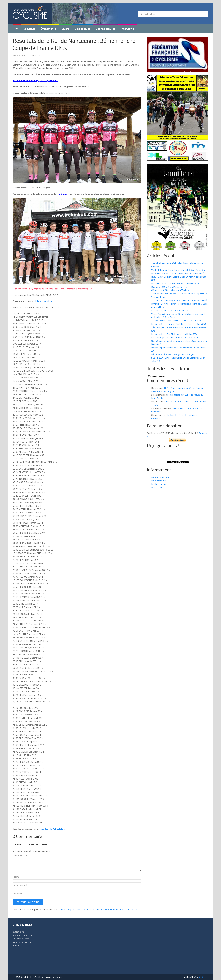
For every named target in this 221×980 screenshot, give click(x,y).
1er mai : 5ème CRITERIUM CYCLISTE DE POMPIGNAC (177, 317)
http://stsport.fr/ (43, 298)
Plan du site (157, 484)
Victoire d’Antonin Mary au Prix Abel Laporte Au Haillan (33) (179, 297)
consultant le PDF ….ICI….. (51, 825)
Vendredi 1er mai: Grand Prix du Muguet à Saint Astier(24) (178, 267)
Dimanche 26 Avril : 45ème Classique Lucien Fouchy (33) (178, 270)
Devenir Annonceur (160, 474)
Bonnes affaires (106, 25)
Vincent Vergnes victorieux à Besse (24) (170, 307)
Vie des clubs (82, 25)
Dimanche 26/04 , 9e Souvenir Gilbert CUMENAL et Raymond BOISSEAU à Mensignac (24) (175, 282)
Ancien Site (18, 928)
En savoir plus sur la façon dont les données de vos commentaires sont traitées (99, 906)
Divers (65, 25)
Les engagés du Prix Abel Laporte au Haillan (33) (174, 331)
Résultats (29, 25)
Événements (48, 25)
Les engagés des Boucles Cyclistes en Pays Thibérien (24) (179, 321)
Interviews (127, 25)
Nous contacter (159, 477)
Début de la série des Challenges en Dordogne (173, 351)
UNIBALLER (204, 974)
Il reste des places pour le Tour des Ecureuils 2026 (175, 334)
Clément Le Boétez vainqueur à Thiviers (170, 287)
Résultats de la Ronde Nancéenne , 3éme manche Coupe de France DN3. (74, 41)
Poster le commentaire (28, 899)
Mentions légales (159, 481)
